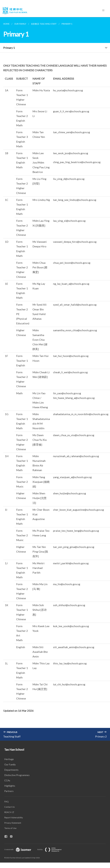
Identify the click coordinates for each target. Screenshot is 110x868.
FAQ (6, 801)
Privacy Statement (13, 823)
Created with (20, 849)
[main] (55, 379)
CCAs (7, 780)
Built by (52, 849)
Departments (11, 770)
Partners (9, 791)
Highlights (10, 786)
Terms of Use (10, 828)
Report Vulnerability (14, 817)
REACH (8, 812)
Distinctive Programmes (17, 775)
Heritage (9, 759)
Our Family (10, 764)
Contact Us (9, 807)
